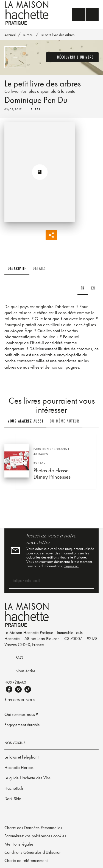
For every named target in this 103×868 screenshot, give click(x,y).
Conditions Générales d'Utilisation (33, 852)
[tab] (17, 268)
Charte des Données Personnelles (33, 828)
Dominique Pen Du (36, 100)
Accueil (10, 35)
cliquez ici (71, 566)
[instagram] (18, 689)
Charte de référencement (26, 860)
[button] (73, 57)
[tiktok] (28, 689)
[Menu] (85, 15)
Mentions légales (19, 844)
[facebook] (9, 689)
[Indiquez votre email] (45, 581)
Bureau (28, 35)
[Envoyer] (88, 581)
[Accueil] (27, 13)
